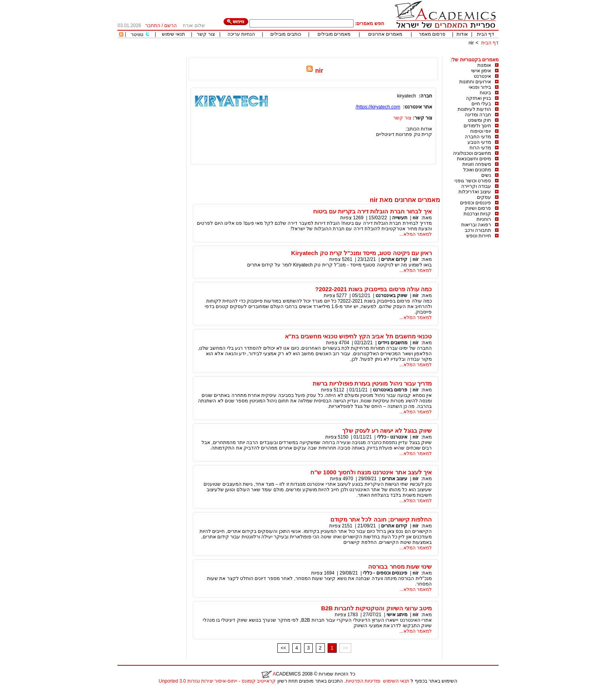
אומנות (484, 65)
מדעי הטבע (479, 142)
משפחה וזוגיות (477, 164)
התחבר (153, 26)
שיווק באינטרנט (391, 296)
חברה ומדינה (478, 115)
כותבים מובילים (285, 34)
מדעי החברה (478, 137)
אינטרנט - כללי (392, 437)
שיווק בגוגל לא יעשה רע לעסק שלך (387, 431)
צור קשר (206, 34)
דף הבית (486, 34)
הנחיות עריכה (241, 34)
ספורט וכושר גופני (473, 181)
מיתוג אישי (397, 615)
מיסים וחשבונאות (474, 159)
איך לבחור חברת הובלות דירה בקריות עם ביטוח (372, 211)
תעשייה (400, 218)
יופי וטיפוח (481, 131)
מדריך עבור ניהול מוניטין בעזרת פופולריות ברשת (372, 383)
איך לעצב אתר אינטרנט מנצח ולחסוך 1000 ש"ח (371, 472)
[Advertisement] (356, 54)
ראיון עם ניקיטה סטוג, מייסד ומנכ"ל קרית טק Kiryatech (361, 253)
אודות (462, 34)
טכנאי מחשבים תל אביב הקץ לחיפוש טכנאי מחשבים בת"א (358, 336)
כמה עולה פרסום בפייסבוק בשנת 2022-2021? (373, 289)
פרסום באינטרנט (390, 390)
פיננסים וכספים (476, 203)
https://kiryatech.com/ (378, 107)
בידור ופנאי (480, 87)
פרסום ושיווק (478, 208)
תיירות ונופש (479, 236)
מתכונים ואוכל (477, 170)
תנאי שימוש (173, 34)
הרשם (170, 26)
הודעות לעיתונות (474, 109)
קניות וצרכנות (477, 214)
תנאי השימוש (396, 681)
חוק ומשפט (479, 120)
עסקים (484, 197)
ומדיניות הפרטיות (363, 681)
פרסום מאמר (432, 34)
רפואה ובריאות (476, 225)
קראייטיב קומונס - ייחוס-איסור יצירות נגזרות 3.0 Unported (217, 681)
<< (283, 648)
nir (471, 43)
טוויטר (137, 35)
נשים (486, 175)
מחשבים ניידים (393, 343)
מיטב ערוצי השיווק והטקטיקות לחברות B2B (376, 608)
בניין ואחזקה (478, 98)
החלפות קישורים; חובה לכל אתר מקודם (381, 519)
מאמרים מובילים (334, 34)
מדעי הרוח (480, 148)
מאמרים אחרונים (385, 34)
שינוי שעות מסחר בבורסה (400, 566)
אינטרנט (482, 76)
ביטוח (485, 93)
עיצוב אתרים (395, 479)
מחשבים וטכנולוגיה (472, 153)
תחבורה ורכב (478, 230)
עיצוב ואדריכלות (475, 192)
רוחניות (484, 219)
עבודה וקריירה (476, 186)
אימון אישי (481, 71)
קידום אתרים (394, 259)
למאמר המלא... (416, 234)
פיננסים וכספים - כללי (385, 573)
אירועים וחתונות (475, 82)
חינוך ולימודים (477, 126)
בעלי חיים (481, 104)
